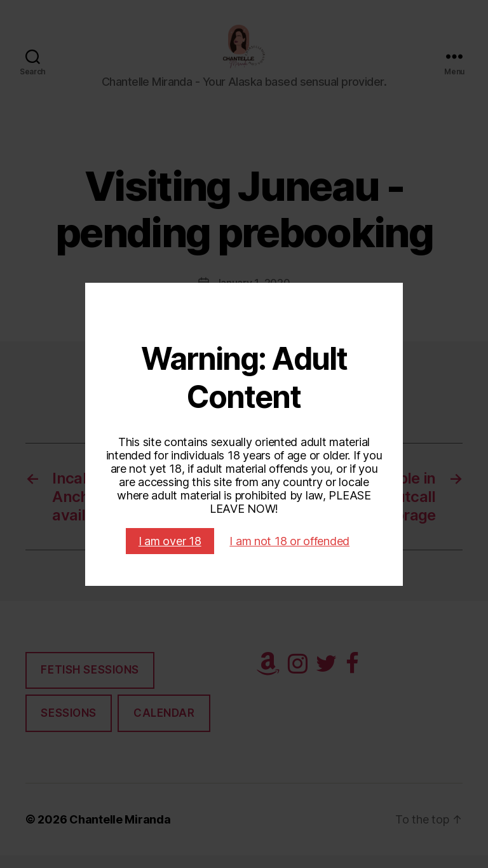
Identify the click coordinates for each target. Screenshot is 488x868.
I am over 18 (170, 541)
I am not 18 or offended (289, 541)
